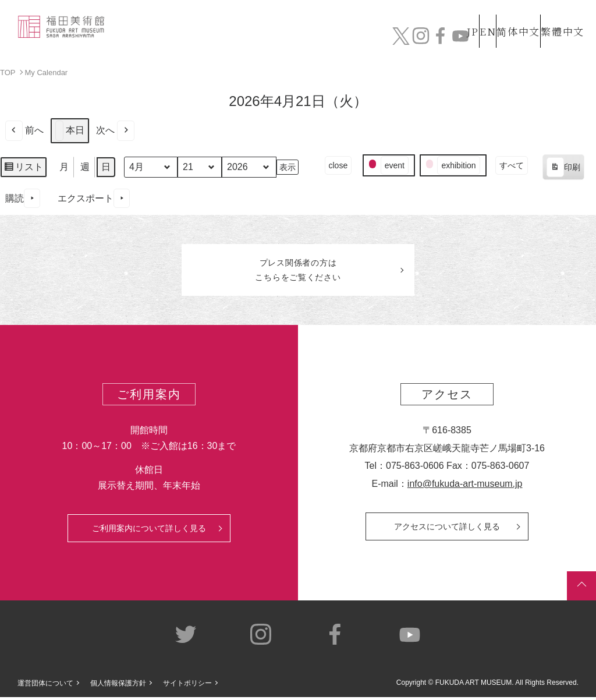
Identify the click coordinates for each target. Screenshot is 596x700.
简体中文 (506, 11)
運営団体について (45, 687)
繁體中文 (560, 11)
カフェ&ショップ (443, 33)
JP (426, 11)
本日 (70, 130)
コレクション (229, 33)
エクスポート (94, 198)
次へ (115, 130)
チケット (557, 39)
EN (463, 11)
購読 (23, 198)
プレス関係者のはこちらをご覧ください (298, 271)
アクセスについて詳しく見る (447, 529)
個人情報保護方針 (118, 687)
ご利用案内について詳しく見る (149, 531)
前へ (24, 130)
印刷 (563, 168)
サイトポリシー (187, 687)
